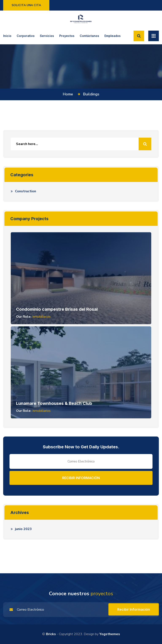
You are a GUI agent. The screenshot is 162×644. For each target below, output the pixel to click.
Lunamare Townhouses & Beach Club (54, 403)
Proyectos (67, 36)
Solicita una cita (26, 5)
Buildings (91, 94)
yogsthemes (110, 634)
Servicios (47, 36)
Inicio (7, 36)
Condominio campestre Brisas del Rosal (57, 309)
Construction (26, 191)
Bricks (51, 634)
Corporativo (26, 36)
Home (69, 94)
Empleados (113, 36)
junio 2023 (23, 529)
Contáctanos (89, 36)
